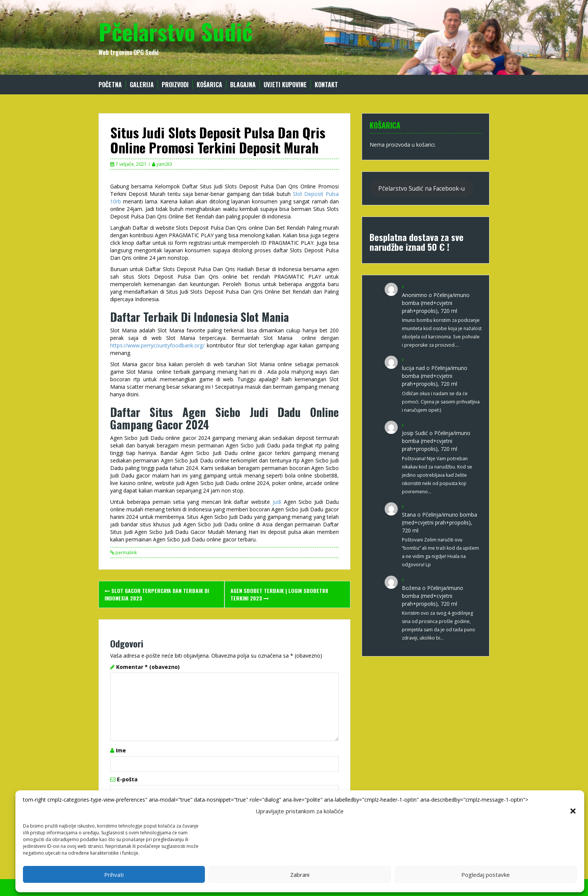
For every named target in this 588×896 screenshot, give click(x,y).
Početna (110, 85)
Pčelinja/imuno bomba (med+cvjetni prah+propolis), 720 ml (436, 303)
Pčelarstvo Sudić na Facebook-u (421, 188)
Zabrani (300, 875)
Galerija (142, 85)
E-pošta (127, 779)
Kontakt (326, 85)
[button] (573, 811)
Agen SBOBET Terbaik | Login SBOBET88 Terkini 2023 (279, 594)
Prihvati (114, 875)
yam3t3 (164, 164)
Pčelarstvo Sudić (176, 31)
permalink (126, 553)
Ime (121, 750)
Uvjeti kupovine (285, 85)
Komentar (148, 667)
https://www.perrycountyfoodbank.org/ (157, 345)
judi (277, 502)
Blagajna (243, 85)
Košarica (209, 85)
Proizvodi (175, 85)
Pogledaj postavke (486, 875)
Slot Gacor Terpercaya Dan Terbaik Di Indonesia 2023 (157, 594)
